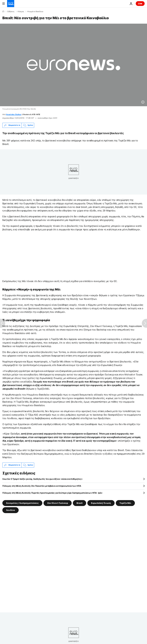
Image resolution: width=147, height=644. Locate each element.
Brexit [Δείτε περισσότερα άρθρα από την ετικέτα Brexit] (79, 503)
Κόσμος (21, 12)
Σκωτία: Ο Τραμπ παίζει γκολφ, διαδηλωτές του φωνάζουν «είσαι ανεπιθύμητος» (42, 479)
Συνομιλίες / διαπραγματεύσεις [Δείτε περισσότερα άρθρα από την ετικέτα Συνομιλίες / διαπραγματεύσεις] (22, 503)
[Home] (3, 11)
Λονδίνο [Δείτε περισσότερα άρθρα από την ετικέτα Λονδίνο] (11, 510)
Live (140, 3)
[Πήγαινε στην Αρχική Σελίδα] (11, 4)
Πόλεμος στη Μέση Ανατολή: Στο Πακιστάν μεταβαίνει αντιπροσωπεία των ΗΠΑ (42, 486)
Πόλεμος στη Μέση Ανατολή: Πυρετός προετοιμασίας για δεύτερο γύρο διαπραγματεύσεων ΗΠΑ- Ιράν (52, 493)
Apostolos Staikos (14, 114)
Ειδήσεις (11, 12)
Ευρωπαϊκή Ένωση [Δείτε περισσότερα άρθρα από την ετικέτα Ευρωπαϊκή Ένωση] (101, 503)
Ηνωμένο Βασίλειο (35, 12)
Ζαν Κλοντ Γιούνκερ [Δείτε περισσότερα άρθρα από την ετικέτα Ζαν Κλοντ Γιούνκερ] (58, 503)
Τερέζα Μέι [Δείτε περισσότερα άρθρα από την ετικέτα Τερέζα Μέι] (125, 503)
